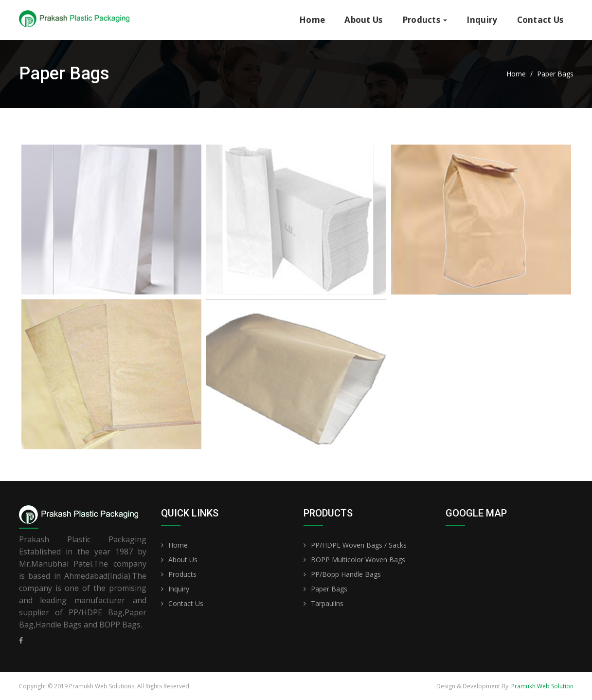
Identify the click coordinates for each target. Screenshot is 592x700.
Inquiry (482, 20)
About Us (363, 20)
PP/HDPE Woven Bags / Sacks (359, 545)
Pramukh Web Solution (542, 686)
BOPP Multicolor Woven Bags (358, 560)
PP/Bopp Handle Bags (346, 574)
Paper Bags (329, 589)
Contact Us (540, 20)
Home (312, 20)
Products (425, 20)
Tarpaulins (327, 603)
